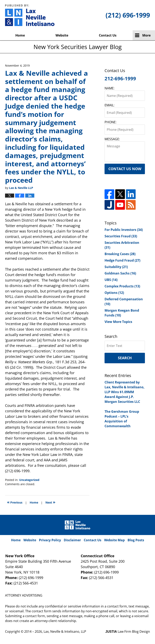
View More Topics (118, 322)
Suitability (116, 267)
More (146, 35)
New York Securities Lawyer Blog (30, 15)
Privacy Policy (50, 540)
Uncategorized (29, 480)
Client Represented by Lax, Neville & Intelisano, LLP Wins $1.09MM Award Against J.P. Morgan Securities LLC (125, 392)
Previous (15, 502)
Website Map (114, 540)
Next (50, 502)
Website (62, 35)
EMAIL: (109, 105)
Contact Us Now (125, 169)
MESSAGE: (112, 139)
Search (125, 358)
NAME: (109, 88)
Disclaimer (72, 540)
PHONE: (110, 122)
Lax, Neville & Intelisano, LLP (65, 631)
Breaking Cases (120, 254)
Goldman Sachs (120, 273)
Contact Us (108, 35)
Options (114, 293)
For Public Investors (124, 230)
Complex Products (122, 286)
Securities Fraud (121, 236)
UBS (111, 280)
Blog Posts (136, 540)
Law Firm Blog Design (128, 631)
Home (20, 35)
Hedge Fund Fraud (122, 260)
